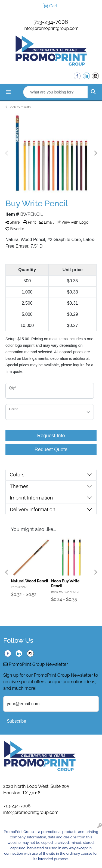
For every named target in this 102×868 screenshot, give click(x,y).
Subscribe (16, 721)
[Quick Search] (55, 92)
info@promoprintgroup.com (51, 28)
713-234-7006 (51, 22)
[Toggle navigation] (8, 92)
